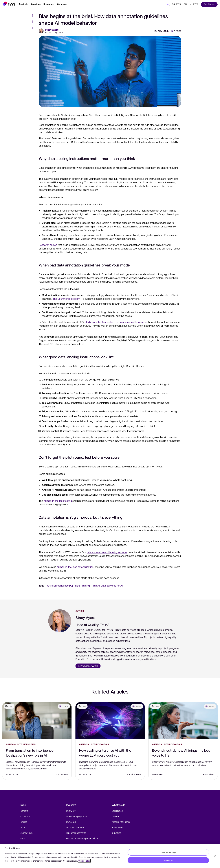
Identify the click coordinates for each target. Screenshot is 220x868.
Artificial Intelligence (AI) (60, 586)
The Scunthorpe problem (66, 299)
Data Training (82, 586)
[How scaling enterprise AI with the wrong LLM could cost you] (110, 721)
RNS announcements (76, 833)
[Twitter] (33, 22)
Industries (116, 833)
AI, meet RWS (27, 833)
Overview (71, 811)
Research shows (48, 245)
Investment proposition (77, 816)
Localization (117, 811)
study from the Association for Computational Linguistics (116, 322)
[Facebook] (33, 16)
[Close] (215, 856)
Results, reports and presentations (82, 838)
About (23, 827)
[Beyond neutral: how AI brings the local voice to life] (183, 721)
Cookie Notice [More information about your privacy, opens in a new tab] (84, 861)
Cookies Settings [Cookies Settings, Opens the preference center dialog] (168, 852)
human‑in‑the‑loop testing (58, 501)
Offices (24, 822)
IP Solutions (117, 827)
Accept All (168, 860)
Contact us (25, 816)
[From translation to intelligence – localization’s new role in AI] (37, 721)
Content (116, 816)
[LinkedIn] (33, 28)
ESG (23, 838)
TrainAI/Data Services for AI (107, 586)
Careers (24, 811)
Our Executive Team (76, 827)
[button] (9, 4)
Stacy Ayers (52, 30)
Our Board (71, 822)
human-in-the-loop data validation (75, 567)
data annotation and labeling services (107, 552)
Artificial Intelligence (121, 822)
